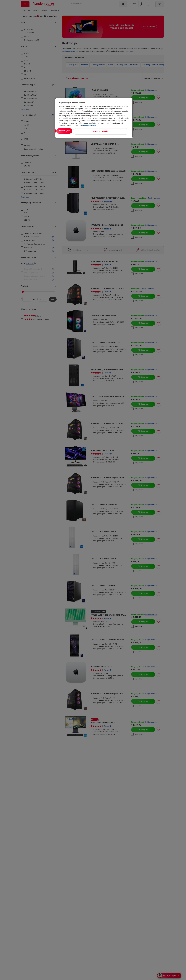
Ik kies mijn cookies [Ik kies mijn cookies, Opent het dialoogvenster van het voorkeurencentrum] (118, 131)
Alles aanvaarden (69, 131)
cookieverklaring (90, 125)
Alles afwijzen (89, 131)
